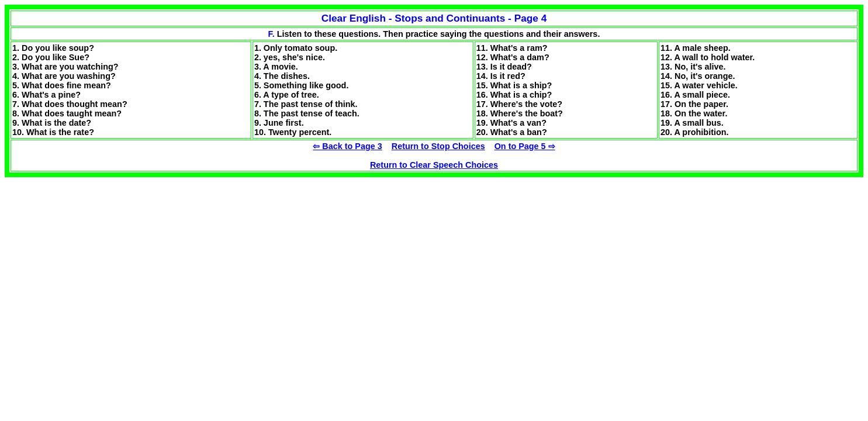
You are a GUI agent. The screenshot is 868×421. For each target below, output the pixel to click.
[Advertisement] (103, 259)
